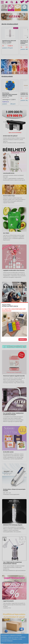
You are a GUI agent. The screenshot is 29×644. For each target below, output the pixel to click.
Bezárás (23, 339)
